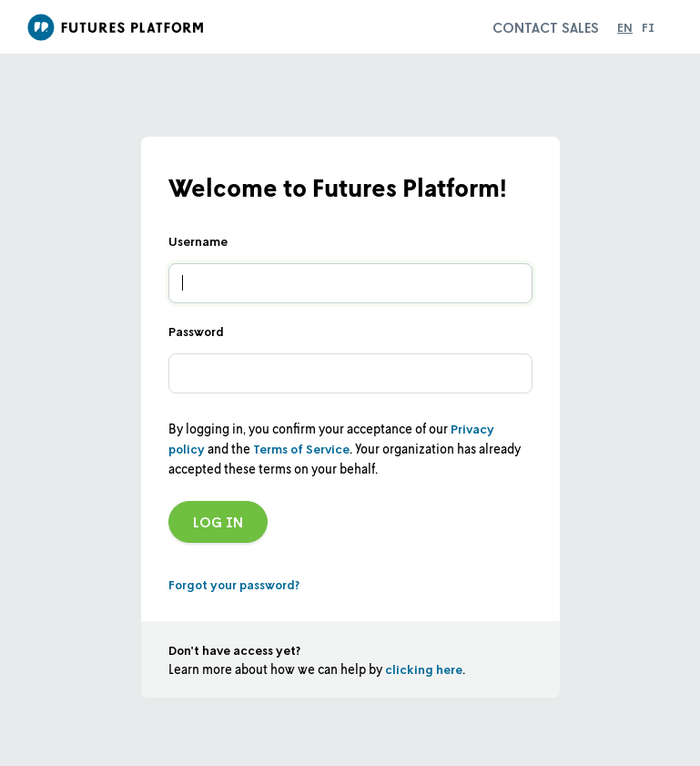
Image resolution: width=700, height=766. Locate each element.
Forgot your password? (234, 584)
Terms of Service (301, 449)
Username (198, 241)
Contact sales (546, 27)
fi (648, 27)
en (625, 27)
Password (196, 331)
